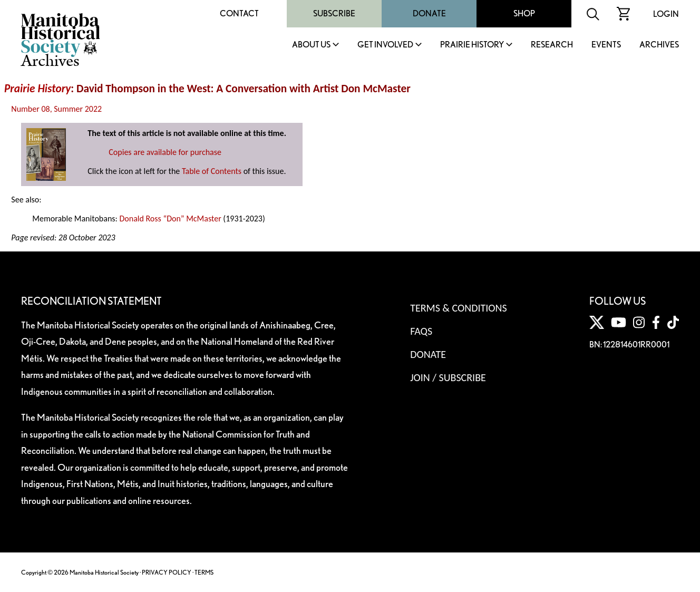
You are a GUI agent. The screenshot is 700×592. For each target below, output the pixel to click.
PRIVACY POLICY (167, 572)
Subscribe (334, 13)
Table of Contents (212, 171)
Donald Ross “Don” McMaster (170, 219)
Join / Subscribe (448, 377)
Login (666, 14)
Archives (659, 45)
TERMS (204, 572)
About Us (311, 45)
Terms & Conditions (458, 308)
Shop (524, 13)
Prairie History (472, 45)
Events (606, 45)
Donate (429, 13)
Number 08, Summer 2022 (56, 109)
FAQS (421, 331)
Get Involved (385, 45)
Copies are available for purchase (165, 152)
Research (552, 45)
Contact (239, 13)
